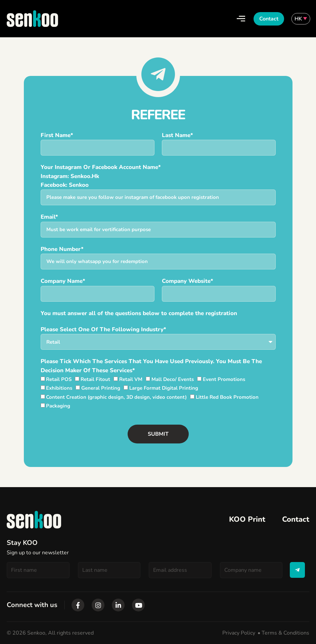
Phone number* (62, 249)
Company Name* (63, 281)
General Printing (101, 388)
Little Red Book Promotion (227, 397)
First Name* (57, 135)
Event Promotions (224, 379)
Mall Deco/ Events (173, 379)
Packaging (58, 406)
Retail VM (131, 379)
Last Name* (177, 135)
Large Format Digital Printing (164, 388)
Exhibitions (59, 388)
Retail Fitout (95, 379)
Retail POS (59, 379)
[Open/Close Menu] (241, 19)
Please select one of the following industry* (103, 329)
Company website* (188, 281)
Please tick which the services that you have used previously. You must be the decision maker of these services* (151, 366)
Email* (49, 217)
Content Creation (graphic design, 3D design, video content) (116, 397)
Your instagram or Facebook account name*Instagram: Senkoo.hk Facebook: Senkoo (101, 176)
